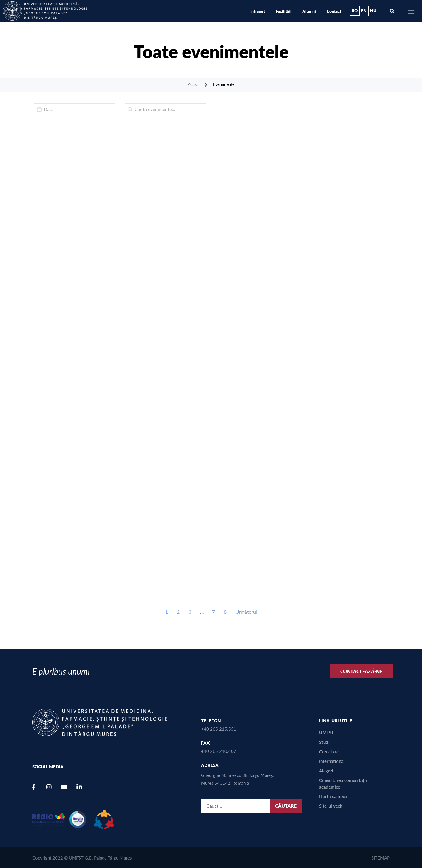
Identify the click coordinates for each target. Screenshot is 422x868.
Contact (334, 11)
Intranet (258, 11)
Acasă (193, 84)
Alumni (309, 11)
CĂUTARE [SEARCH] (286, 806)
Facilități (284, 11)
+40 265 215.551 (219, 729)
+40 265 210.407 (219, 751)
